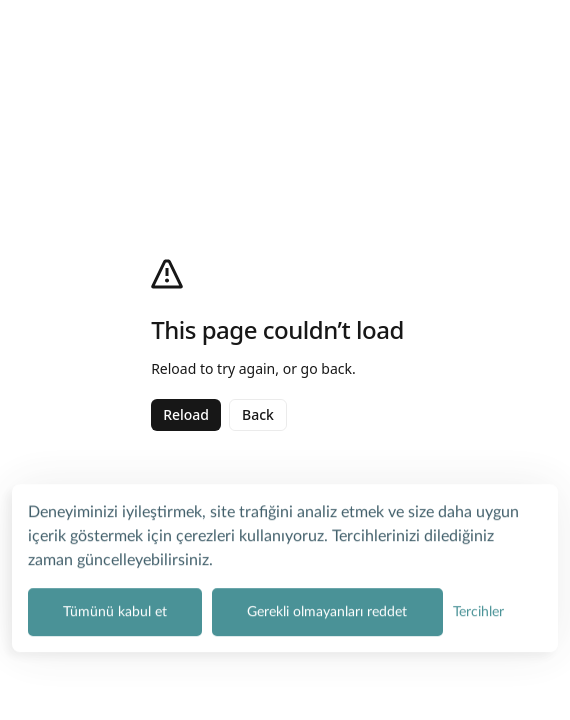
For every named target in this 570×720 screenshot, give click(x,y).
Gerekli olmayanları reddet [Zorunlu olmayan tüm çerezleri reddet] (327, 609)
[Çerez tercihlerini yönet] (478, 609)
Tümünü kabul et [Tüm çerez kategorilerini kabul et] (115, 609)
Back (258, 414)
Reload (186, 414)
